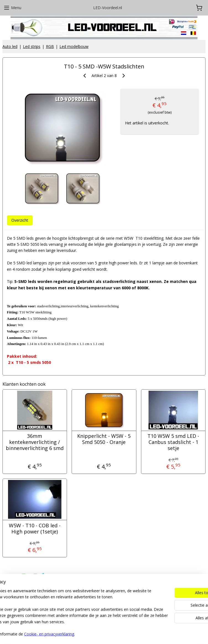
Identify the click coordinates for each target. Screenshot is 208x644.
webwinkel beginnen (118, 634)
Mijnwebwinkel (166, 634)
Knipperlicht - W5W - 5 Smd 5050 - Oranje (104, 439)
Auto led (10, 46)
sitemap (85, 634)
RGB (50, 46)
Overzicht (20, 220)
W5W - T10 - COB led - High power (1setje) (35, 529)
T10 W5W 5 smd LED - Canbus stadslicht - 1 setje (173, 442)
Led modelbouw (74, 46)
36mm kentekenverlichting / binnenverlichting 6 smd (35, 442)
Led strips (32, 46)
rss (96, 634)
